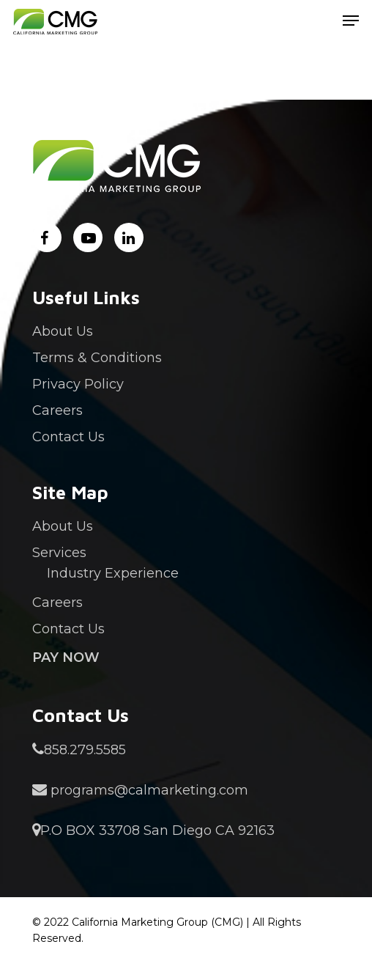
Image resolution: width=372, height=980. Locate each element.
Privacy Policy (78, 384)
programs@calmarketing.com (140, 790)
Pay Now (66, 657)
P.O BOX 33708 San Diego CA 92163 (153, 830)
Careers (57, 410)
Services (59, 553)
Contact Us (68, 437)
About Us (63, 331)
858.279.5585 (79, 750)
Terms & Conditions (97, 358)
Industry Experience (113, 573)
